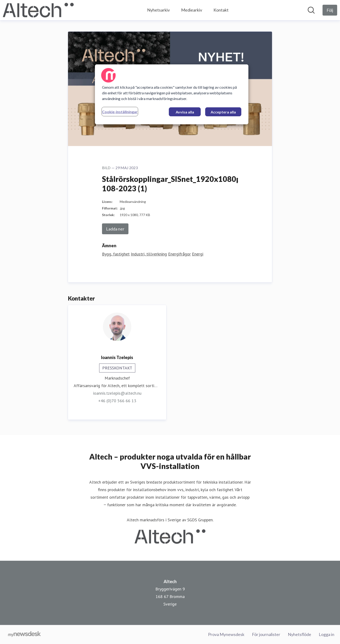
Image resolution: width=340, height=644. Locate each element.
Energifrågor (179, 254)
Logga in (327, 634)
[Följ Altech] (330, 10)
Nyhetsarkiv (158, 10)
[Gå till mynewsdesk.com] (24, 635)
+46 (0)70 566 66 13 (117, 401)
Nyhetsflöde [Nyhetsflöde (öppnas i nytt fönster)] (300, 634)
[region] (172, 94)
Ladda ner (115, 229)
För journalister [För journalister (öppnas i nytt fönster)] (266, 634)
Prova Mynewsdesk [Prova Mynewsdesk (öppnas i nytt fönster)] (226, 634)
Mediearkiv (192, 10)
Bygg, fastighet (116, 254)
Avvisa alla (185, 112)
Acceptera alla (223, 112)
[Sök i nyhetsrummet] (311, 10)
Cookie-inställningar (120, 112)
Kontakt (221, 10)
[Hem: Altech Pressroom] (38, 10)
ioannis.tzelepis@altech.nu (117, 393)
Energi (198, 254)
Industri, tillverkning (149, 254)
